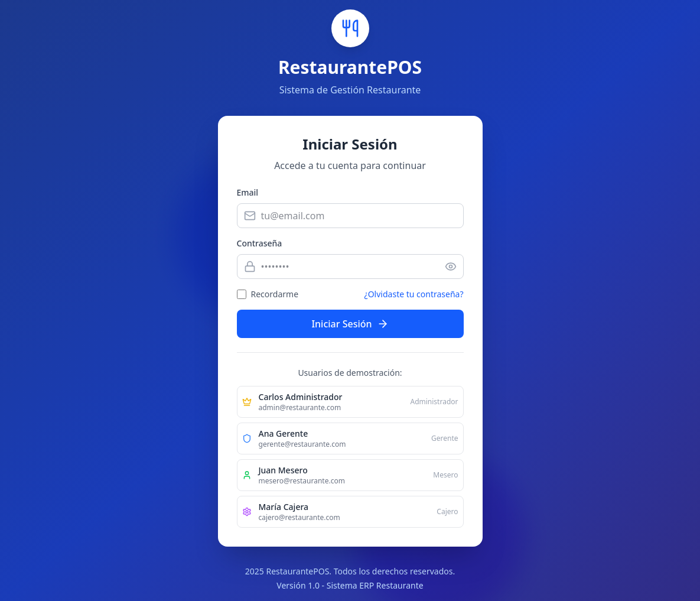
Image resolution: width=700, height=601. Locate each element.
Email (248, 192)
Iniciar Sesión (350, 324)
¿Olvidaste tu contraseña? (414, 294)
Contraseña (260, 243)
